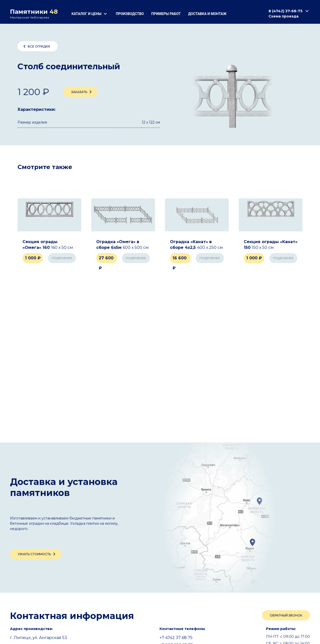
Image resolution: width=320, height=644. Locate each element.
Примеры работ (166, 14)
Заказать (82, 92)
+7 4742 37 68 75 (176, 638)
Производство (130, 14)
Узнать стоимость (37, 554)
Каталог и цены (90, 14)
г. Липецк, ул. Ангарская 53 (38, 638)
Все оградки (36, 46)
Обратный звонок (286, 615)
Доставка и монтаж (207, 14)
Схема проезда (283, 16)
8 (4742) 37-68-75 (289, 11)
